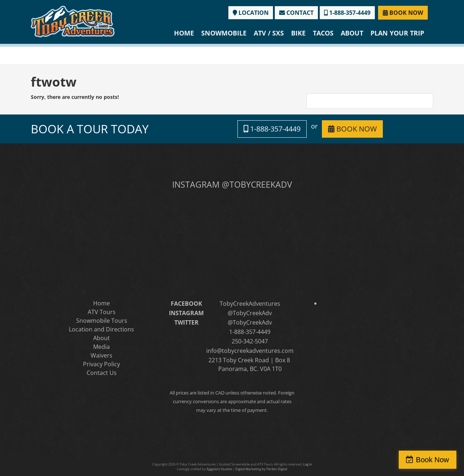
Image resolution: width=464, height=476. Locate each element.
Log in (308, 464)
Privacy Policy (101, 364)
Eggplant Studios (219, 469)
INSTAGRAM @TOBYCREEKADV (232, 184)
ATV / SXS (269, 33)
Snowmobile (224, 33)
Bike (298, 33)
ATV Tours (102, 312)
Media (101, 347)
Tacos (323, 33)
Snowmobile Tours (102, 321)
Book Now (433, 460)
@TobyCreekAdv (250, 313)
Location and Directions (101, 329)
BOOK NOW (403, 13)
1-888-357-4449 (347, 13)
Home (184, 33)
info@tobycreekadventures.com (250, 351)
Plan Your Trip (397, 33)
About (352, 33)
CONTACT (296, 13)
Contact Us (102, 373)
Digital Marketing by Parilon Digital (261, 469)
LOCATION (251, 13)
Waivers (101, 355)
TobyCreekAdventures (250, 304)
